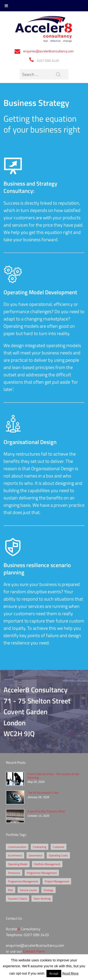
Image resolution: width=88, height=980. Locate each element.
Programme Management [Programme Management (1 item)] (23, 881)
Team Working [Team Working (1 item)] (42, 898)
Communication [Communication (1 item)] (17, 847)
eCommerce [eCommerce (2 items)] (15, 855)
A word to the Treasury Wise (46, 811)
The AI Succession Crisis (43, 793)
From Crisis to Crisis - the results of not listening (53, 776)
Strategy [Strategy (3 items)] (48, 890)
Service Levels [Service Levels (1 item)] (28, 890)
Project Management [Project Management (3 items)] (57, 881)
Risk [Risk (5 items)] (11, 890)
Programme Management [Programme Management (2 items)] (42, 873)
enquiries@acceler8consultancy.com (48, 51)
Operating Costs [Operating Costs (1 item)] (58, 855)
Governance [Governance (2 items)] (35, 855)
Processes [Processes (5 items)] (14, 873)
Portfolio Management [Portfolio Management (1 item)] (47, 864)
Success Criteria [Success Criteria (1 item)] (17, 898)
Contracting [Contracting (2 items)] (40, 847)
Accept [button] (54, 973)
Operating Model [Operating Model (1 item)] (18, 864)
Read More (70, 973)
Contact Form (34, 951)
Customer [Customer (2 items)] (59, 847)
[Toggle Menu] (6, 6)
